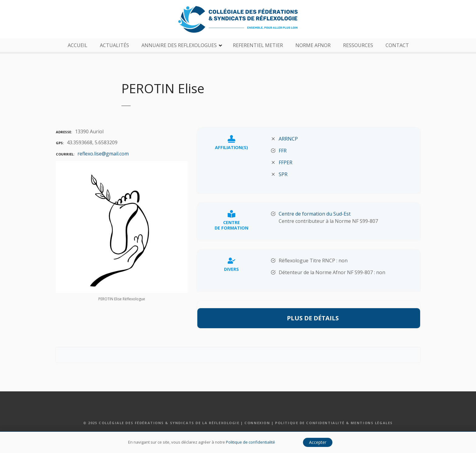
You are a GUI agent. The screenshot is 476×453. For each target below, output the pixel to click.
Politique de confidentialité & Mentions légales (334, 423)
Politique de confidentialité (250, 442)
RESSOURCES (358, 45)
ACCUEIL (78, 45)
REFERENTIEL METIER (258, 45)
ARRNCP (288, 139)
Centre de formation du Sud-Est (315, 214)
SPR (283, 174)
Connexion (257, 423)
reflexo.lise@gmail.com (103, 154)
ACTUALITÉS (114, 45)
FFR (283, 151)
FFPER (286, 162)
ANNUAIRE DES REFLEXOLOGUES (179, 45)
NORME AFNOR (313, 45)
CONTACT (397, 45)
